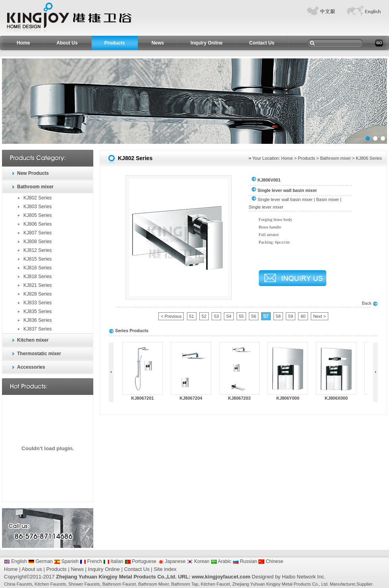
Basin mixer (328, 199)
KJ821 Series (38, 285)
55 (241, 316)
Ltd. (325, 584)
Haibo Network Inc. (304, 577)
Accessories (31, 367)
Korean (198, 561)
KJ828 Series (38, 294)
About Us (67, 43)
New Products (33, 173)
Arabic (221, 561)
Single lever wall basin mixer (285, 199)
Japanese (171, 561)
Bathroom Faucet (119, 584)
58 (278, 316)
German (40, 561)
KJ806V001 (269, 180)
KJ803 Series (38, 207)
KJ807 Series (38, 233)
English (15, 561)
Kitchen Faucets (50, 584)
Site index (165, 569)
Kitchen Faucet (215, 584)
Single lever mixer (266, 207)
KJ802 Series (38, 198)
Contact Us (262, 43)
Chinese (271, 561)
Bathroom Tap (185, 584)
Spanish (66, 561)
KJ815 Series (38, 259)
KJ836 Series (38, 320)
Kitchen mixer (33, 340)
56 (254, 316)
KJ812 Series (38, 250)
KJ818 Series (38, 277)
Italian (113, 561)
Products (115, 43)
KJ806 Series (38, 224)
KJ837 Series (38, 329)
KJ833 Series (38, 303)
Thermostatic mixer (39, 354)
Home (23, 43)
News (158, 43)
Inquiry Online (207, 43)
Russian (245, 561)
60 (303, 316)
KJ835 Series (38, 311)
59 (291, 316)
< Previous (171, 316)
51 (192, 316)
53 (216, 316)
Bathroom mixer (35, 187)
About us (32, 569)
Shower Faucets (84, 584)
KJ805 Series (38, 215)
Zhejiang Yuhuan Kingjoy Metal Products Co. (275, 584)
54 (229, 316)
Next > (320, 316)
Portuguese (141, 561)
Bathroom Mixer (153, 584)
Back (370, 303)
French (91, 561)
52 (204, 316)
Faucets (24, 584)
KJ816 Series (38, 268)
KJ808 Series (38, 242)
